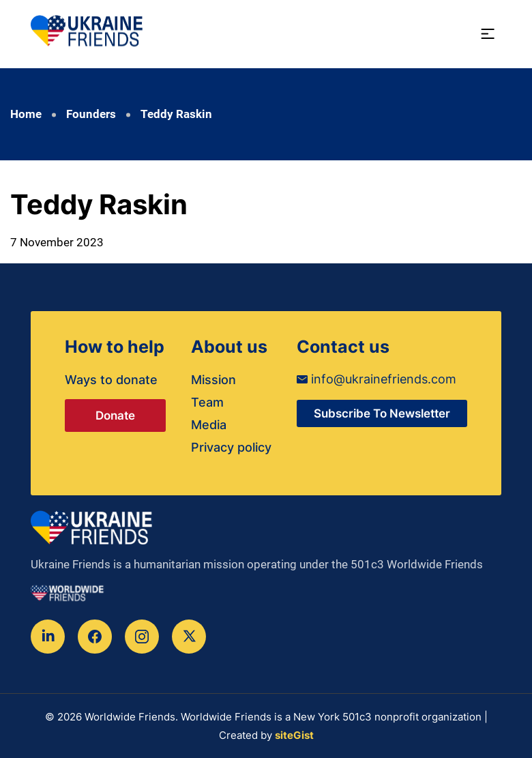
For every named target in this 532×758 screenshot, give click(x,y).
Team (207, 402)
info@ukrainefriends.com (376, 379)
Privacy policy (231, 447)
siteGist (294, 735)
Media (209, 425)
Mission (213, 380)
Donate (115, 416)
